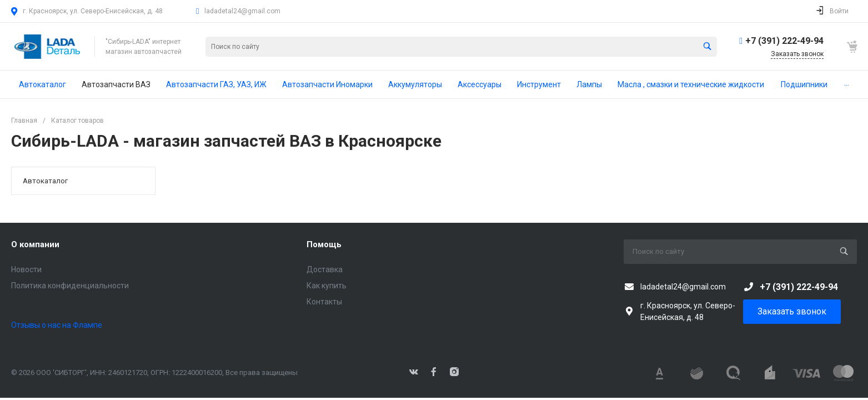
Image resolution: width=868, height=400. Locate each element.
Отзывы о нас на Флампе (57, 325)
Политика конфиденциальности (70, 286)
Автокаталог (45, 181)
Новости (26, 269)
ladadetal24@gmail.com (242, 11)
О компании (35, 244)
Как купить (327, 286)
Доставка (325, 269)
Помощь (324, 244)
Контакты (324, 302)
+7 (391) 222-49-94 (784, 41)
